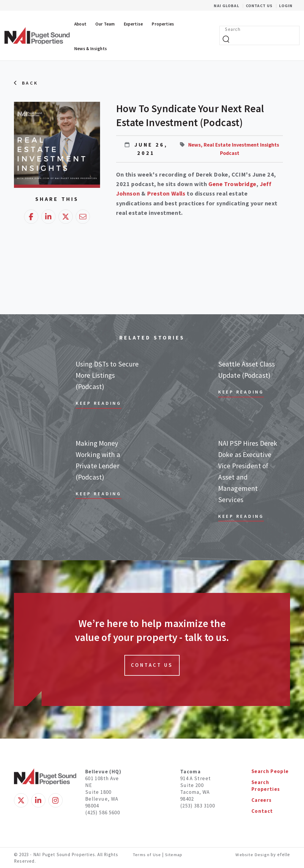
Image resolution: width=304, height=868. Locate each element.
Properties (163, 24)
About (80, 24)
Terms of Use (147, 854)
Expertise (133, 24)
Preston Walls (166, 193)
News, (205, 145)
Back (30, 83)
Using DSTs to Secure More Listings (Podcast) (107, 375)
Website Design (253, 854)
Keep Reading (99, 403)
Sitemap (175, 854)
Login (286, 6)
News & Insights (91, 49)
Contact (262, 812)
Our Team (105, 24)
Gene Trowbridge (233, 184)
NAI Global (230, 6)
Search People (270, 771)
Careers (262, 800)
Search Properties (266, 786)
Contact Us (260, 6)
